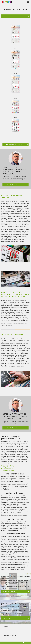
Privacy (6, 631)
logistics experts (15, 178)
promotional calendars (22, 180)
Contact (6, 627)
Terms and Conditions (10, 635)
